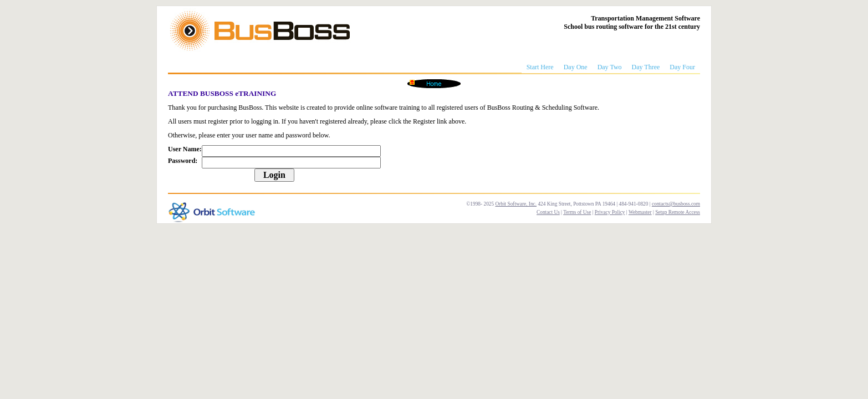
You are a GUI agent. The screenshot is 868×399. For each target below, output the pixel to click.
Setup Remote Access (678, 212)
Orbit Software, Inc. (516, 204)
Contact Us (548, 212)
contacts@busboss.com (676, 204)
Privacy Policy (610, 212)
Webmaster (640, 212)
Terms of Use (577, 212)
